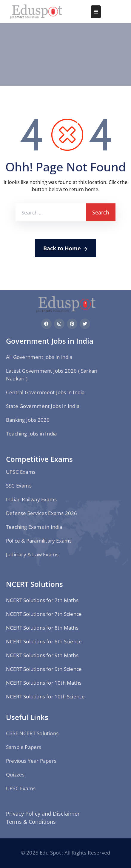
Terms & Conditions (31, 822)
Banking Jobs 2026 (28, 420)
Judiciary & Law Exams (32, 554)
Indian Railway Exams (31, 499)
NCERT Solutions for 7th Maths (42, 600)
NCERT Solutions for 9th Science (44, 669)
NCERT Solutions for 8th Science (44, 641)
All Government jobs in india (39, 357)
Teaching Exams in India (34, 527)
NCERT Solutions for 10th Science (45, 696)
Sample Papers (24, 747)
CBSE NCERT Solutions (32, 733)
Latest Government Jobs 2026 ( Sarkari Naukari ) (52, 375)
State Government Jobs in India (43, 406)
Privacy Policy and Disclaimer (43, 814)
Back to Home (66, 249)
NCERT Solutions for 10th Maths (44, 683)
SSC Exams (19, 486)
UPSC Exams (21, 472)
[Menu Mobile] (96, 12)
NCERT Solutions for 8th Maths (42, 628)
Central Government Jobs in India (45, 392)
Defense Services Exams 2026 (41, 513)
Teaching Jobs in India (31, 434)
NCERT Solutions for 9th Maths (42, 655)
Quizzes (15, 775)
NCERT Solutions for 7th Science (44, 614)
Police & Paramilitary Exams (39, 541)
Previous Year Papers (31, 761)
